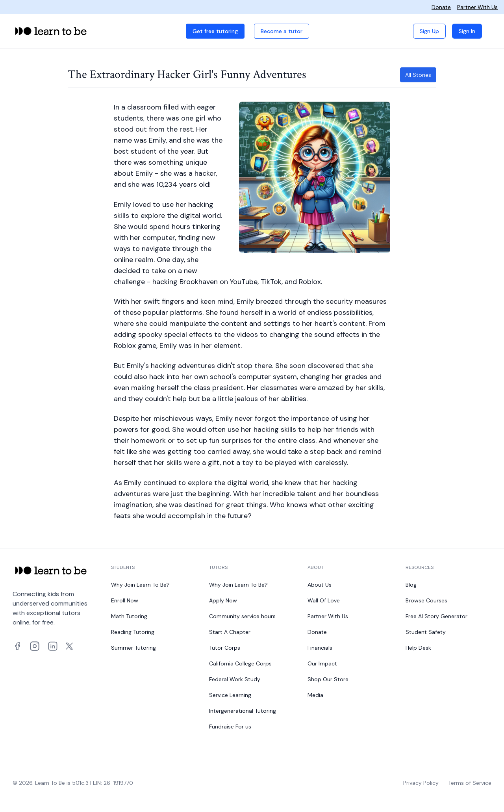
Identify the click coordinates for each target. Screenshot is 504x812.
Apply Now (223, 600)
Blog (411, 585)
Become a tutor (282, 31)
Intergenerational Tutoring (243, 711)
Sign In (467, 31)
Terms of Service (470, 783)
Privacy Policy (421, 783)
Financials (320, 648)
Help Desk (418, 648)
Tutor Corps (225, 648)
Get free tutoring (215, 31)
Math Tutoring (129, 616)
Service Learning (230, 695)
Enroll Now (125, 600)
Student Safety (426, 632)
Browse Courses (426, 600)
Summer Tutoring (133, 648)
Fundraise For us (230, 727)
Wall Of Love (324, 600)
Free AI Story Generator (436, 616)
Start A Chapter (230, 632)
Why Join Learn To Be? (140, 585)
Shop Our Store (328, 679)
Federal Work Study (235, 679)
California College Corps (240, 663)
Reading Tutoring (133, 632)
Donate (441, 7)
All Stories (418, 75)
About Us (320, 585)
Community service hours (242, 616)
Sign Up (429, 31)
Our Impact (322, 663)
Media (315, 695)
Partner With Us (477, 7)
